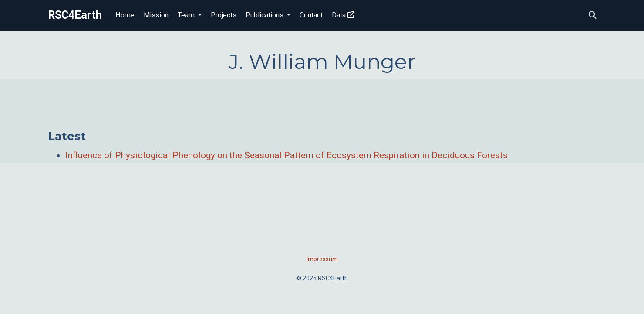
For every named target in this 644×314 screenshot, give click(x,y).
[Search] (593, 15)
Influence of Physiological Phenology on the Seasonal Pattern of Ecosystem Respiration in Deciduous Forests (287, 155)
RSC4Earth (75, 15)
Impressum (322, 259)
